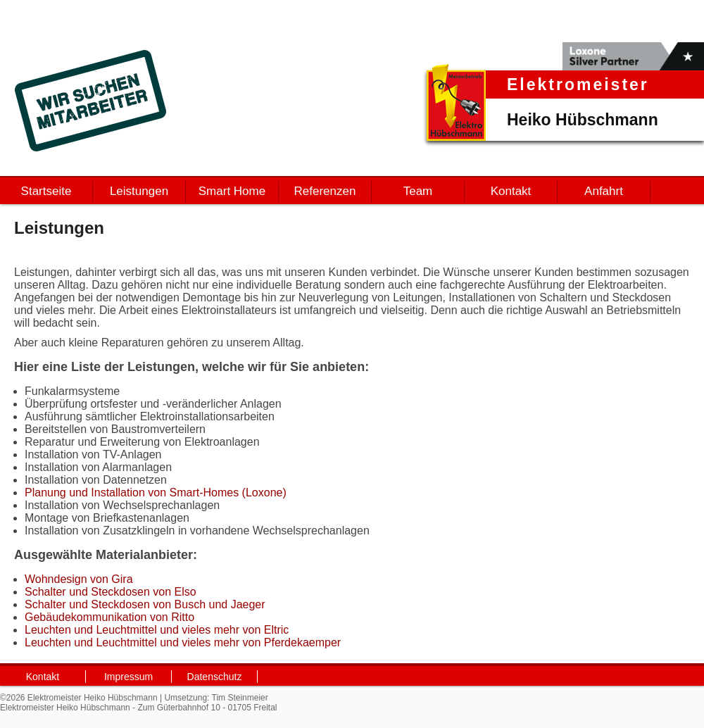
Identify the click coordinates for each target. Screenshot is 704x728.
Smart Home (232, 191)
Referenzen (325, 191)
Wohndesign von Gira (79, 579)
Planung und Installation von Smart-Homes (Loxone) (156, 492)
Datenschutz (215, 677)
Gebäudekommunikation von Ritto (109, 617)
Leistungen (139, 191)
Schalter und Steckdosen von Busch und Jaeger (145, 604)
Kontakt (511, 191)
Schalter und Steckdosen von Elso (111, 592)
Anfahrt (604, 191)
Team (418, 191)
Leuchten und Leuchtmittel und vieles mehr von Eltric (157, 630)
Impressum (128, 677)
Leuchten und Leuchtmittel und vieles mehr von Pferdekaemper (183, 642)
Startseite (46, 191)
